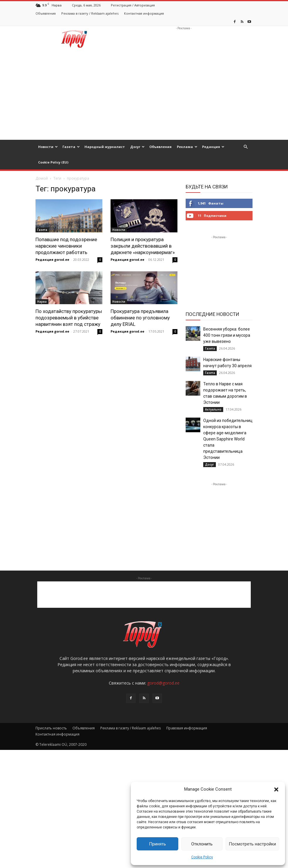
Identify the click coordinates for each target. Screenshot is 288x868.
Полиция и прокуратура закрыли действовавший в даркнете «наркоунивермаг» (143, 246)
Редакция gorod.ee (52, 259)
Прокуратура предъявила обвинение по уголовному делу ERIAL (140, 318)
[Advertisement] (184, 39)
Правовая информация (187, 728)
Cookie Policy (202, 857)
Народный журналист (105, 147)
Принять (157, 844)
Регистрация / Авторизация (133, 5)
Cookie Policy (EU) (53, 162)
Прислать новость (51, 728)
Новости (48, 147)
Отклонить (202, 844)
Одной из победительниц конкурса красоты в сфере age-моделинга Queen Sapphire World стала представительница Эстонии (228, 439)
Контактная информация (144, 13)
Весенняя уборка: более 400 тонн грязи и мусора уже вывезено (227, 335)
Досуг (137, 147)
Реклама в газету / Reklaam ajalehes (90, 13)
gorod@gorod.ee (163, 683)
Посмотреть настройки (252, 844)
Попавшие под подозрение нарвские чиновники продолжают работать (66, 246)
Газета (71, 147)
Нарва (42, 302)
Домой (42, 178)
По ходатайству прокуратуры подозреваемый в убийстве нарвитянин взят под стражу (69, 318)
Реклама (187, 147)
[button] (276, 789)
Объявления (46, 13)
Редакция (213, 147)
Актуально (213, 409)
